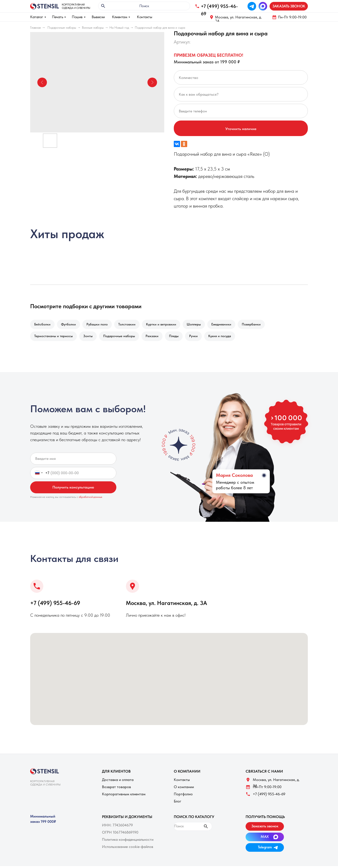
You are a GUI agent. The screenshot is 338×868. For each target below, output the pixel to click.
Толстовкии (130, 325)
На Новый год (119, 27)
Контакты (144, 17)
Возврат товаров (116, 789)
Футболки (70, 325)
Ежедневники (228, 325)
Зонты (89, 337)
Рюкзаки (155, 337)
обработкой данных (91, 499)
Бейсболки (43, 325)
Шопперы (199, 325)
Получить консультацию (73, 489)
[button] (289, 6)
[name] (73, 461)
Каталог (37, 17)
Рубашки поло (99, 325)
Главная (35, 27)
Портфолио (183, 796)
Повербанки (258, 325)
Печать (57, 17)
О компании (184, 789)
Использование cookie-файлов (128, 849)
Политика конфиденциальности (128, 841)
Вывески (98, 17)
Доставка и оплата (118, 782)
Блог (177, 803)
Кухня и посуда (226, 337)
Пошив (77, 17)
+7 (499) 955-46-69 (55, 605)
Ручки (199, 337)
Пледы (178, 337)
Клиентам (120, 17)
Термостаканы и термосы (54, 337)
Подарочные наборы (62, 27)
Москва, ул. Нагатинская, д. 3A (238, 19)
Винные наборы (93, 27)
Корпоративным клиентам (124, 796)
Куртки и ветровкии (165, 325)
